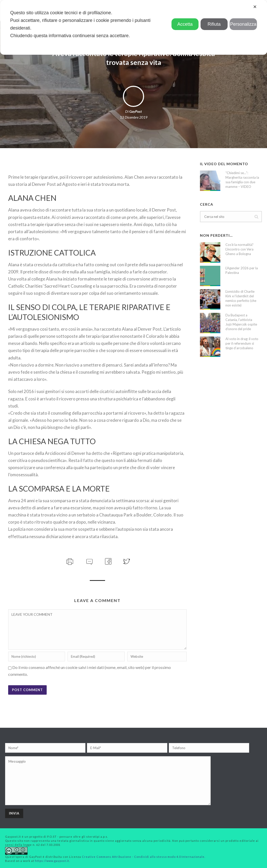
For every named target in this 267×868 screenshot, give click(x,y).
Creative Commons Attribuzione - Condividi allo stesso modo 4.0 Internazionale (143, 857)
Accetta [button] (185, 24)
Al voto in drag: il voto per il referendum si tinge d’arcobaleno (242, 343)
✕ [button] (255, 7)
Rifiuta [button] (214, 24)
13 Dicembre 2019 (134, 117)
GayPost (136, 111)
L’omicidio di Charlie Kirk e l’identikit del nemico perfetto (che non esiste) (241, 298)
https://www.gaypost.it (52, 861)
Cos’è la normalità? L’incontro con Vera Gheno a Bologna (239, 249)
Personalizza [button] (243, 24)
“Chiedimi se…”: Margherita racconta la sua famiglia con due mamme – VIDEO (242, 180)
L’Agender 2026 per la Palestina (242, 270)
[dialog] (133, 27)
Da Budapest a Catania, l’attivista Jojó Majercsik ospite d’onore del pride (241, 322)
